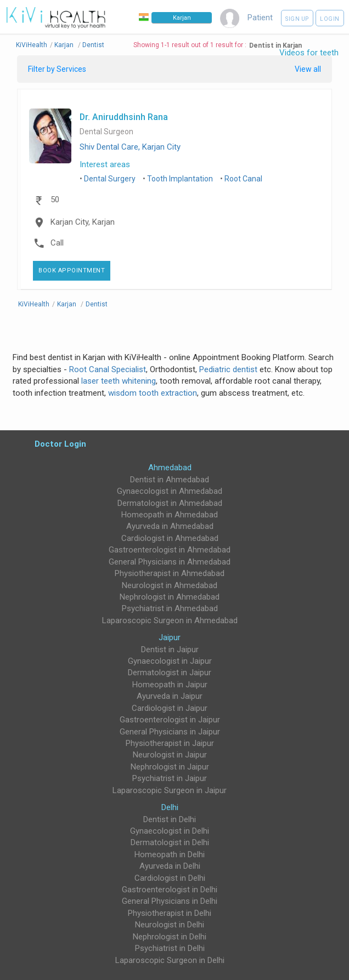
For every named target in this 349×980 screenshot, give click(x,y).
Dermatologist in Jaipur (170, 673)
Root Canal (243, 179)
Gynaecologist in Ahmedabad (170, 491)
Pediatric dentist (228, 369)
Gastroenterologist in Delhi (170, 890)
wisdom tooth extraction (153, 393)
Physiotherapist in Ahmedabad (170, 573)
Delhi (170, 807)
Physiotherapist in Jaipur (170, 743)
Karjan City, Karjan (83, 222)
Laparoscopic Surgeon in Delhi (170, 960)
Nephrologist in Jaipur (170, 767)
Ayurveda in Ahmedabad (170, 526)
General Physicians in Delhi (170, 901)
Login (330, 19)
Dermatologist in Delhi (170, 842)
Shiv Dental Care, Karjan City (130, 147)
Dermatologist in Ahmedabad (170, 503)
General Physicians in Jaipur (170, 732)
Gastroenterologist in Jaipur (170, 720)
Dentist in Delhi (170, 819)
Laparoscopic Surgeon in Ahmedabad (170, 620)
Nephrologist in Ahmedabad (170, 597)
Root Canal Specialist (108, 369)
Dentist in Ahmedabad (170, 480)
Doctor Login (60, 444)
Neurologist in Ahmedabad (170, 585)
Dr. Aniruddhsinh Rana (124, 117)
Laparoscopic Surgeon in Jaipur (170, 790)
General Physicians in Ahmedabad (170, 562)
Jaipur (170, 637)
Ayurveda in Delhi (170, 866)
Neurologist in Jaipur (170, 755)
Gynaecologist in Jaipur (170, 661)
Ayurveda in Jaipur (170, 696)
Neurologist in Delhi (170, 925)
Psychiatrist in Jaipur (170, 778)
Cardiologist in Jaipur (170, 708)
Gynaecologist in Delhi (170, 831)
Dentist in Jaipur (170, 649)
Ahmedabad (170, 468)
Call (57, 243)
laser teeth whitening (119, 381)
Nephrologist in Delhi (170, 937)
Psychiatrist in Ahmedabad (170, 608)
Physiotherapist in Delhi (170, 913)
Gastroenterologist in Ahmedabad (170, 550)
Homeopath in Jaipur (170, 685)
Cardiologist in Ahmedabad (170, 538)
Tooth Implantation (180, 179)
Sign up (297, 19)
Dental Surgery (110, 179)
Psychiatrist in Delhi (170, 948)
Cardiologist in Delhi (170, 878)
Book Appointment (72, 270)
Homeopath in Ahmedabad (170, 515)
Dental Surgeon (106, 132)
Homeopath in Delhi (170, 854)
